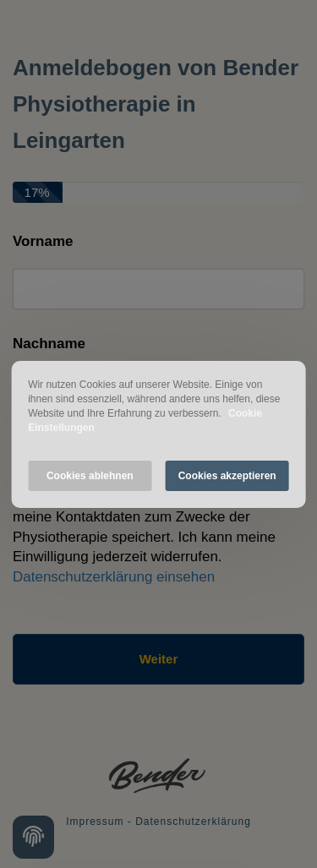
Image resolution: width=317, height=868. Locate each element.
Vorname (43, 241)
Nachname (49, 344)
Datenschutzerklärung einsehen (114, 577)
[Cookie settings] (33, 837)
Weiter (159, 659)
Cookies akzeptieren (227, 476)
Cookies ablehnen (90, 476)
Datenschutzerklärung (193, 822)
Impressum (95, 822)
